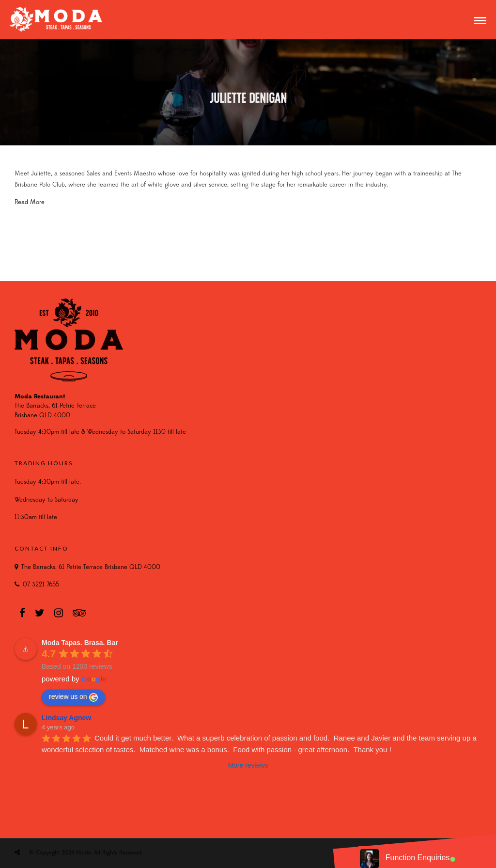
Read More (30, 202)
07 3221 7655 (41, 585)
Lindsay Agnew (66, 718)
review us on (73, 697)
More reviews (248, 765)
